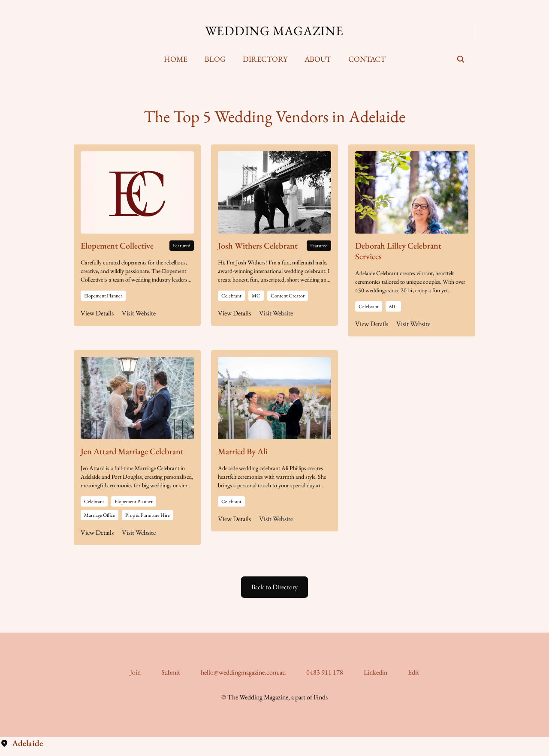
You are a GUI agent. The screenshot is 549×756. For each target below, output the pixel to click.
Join (135, 672)
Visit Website (139, 313)
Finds (321, 697)
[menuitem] (176, 59)
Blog (215, 59)
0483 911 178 (325, 672)
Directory (265, 59)
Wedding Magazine (274, 31)
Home (176, 59)
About (318, 59)
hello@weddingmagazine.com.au (243, 672)
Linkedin (376, 672)
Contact (367, 59)
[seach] (461, 59)
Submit (171, 672)
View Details (97, 313)
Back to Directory (274, 587)
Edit (413, 672)
